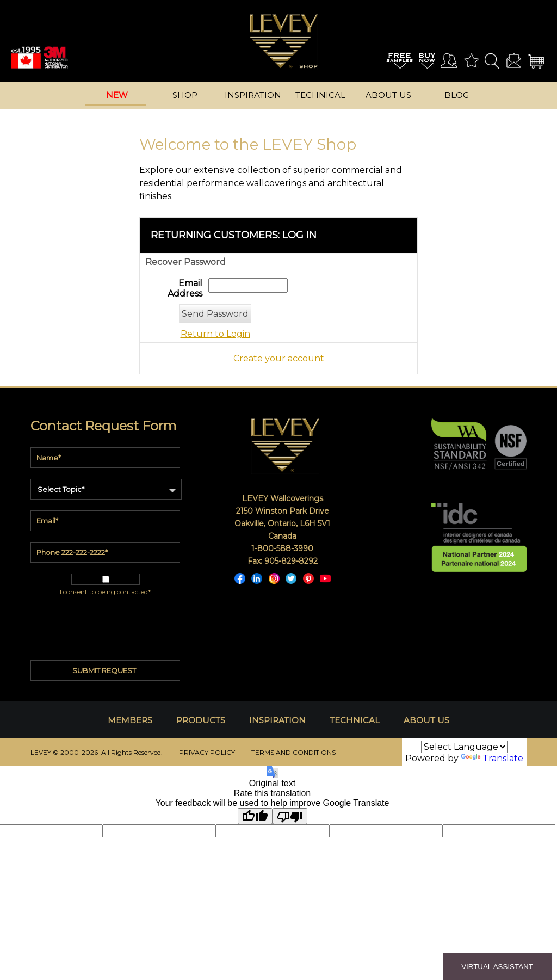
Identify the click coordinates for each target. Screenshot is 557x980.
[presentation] (106, 623)
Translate (492, 758)
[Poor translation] (290, 816)
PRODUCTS (201, 720)
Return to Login (215, 334)
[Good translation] (255, 816)
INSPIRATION (277, 720)
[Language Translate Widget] (464, 747)
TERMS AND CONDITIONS (293, 752)
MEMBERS (130, 720)
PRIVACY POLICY (207, 752)
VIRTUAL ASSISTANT (497, 967)
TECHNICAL (355, 720)
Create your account (279, 358)
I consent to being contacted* (105, 592)
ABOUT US (426, 720)
